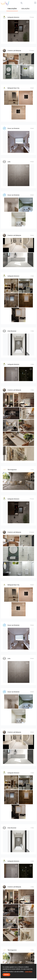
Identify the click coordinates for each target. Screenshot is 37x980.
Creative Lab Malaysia (14, 51)
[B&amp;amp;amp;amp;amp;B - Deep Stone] (18, 481)
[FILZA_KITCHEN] (11, 59)
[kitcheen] (26, 286)
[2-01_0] (26, 98)
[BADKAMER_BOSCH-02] (19, 175)
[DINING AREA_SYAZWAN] (26, 425)
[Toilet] (19, 345)
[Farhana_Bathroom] (11, 72)
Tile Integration (12, 470)
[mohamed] (19, 31)
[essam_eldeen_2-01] (11, 300)
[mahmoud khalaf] (26, 374)
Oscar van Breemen (13, 128)
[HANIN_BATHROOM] (27, 413)
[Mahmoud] (11, 286)
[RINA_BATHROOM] (18, 245)
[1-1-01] (11, 98)
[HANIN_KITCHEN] (18, 400)
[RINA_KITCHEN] (18, 260)
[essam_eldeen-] (26, 300)
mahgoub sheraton (13, 17)
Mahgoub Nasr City (13, 88)
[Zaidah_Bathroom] (18, 454)
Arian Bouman (12, 331)
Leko (9, 162)
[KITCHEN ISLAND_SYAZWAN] (18, 439)
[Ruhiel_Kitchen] (11, 425)
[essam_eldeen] (19, 315)
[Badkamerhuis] (19, 142)
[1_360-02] (19, 112)
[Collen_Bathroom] (27, 59)
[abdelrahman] (11, 374)
